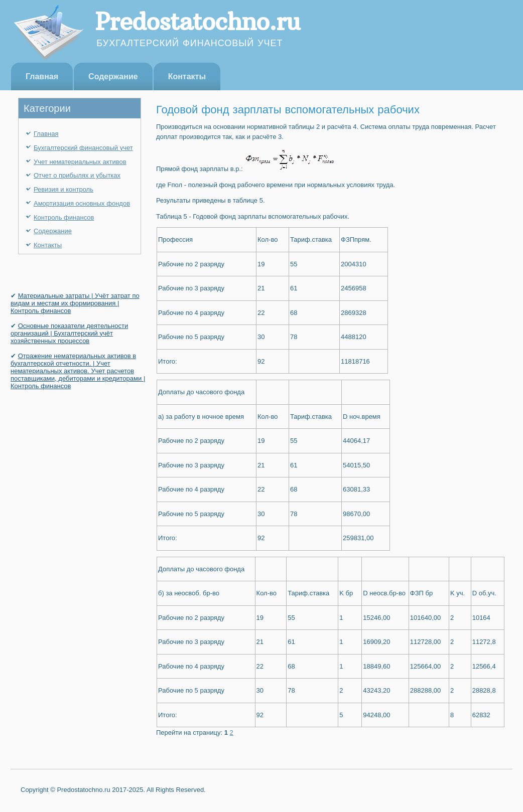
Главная (42, 76)
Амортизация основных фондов (82, 203)
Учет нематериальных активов (80, 162)
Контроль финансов (64, 217)
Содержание (113, 76)
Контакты (187, 76)
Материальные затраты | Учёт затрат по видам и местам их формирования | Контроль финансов (75, 303)
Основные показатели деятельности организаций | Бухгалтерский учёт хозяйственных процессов (69, 333)
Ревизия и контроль (63, 189)
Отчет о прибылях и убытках (77, 175)
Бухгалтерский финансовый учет (83, 148)
